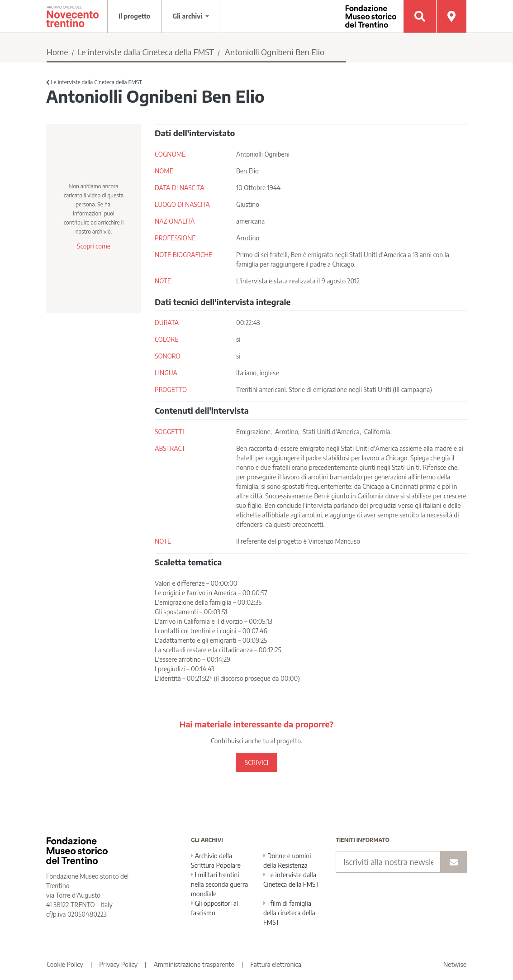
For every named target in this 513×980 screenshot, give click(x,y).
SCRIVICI (256, 762)
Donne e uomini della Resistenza (287, 860)
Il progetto (134, 16)
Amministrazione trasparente (194, 964)
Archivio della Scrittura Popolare (216, 860)
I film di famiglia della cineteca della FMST (289, 913)
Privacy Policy (118, 964)
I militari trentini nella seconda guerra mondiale (219, 884)
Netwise (455, 964)
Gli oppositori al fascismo (214, 908)
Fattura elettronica (276, 964)
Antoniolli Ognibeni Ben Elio (275, 52)
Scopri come (94, 246)
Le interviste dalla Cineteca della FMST (146, 52)
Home (57, 52)
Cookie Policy (65, 964)
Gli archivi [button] (188, 16)
